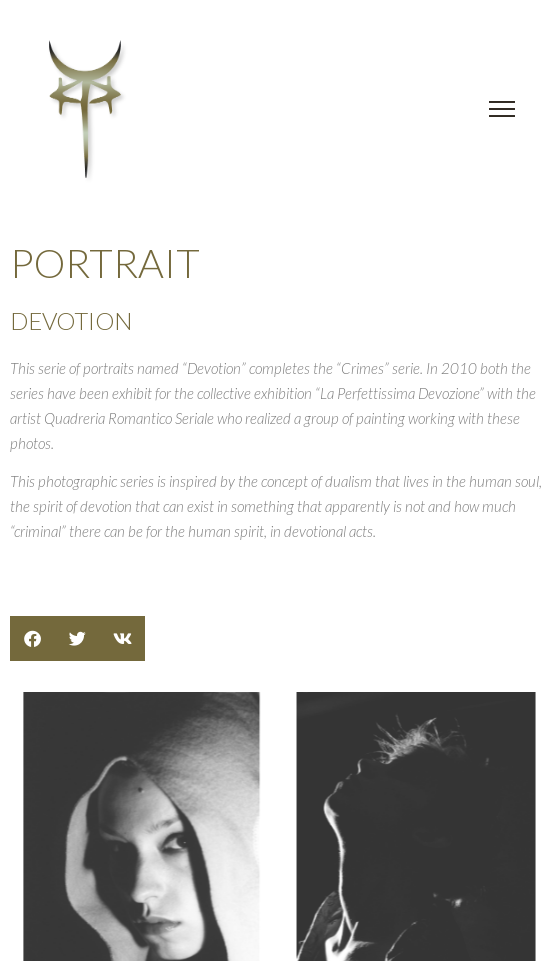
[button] (32, 638)
